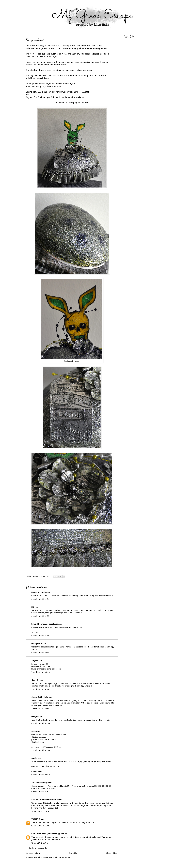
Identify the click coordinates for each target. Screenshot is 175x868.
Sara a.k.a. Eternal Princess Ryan (46, 800)
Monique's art (37, 644)
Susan (34, 731)
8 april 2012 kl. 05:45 (41, 723)
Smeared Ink (53, 76)
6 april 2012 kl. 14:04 (40, 599)
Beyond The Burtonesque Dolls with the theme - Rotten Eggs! (55, 97)
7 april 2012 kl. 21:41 (40, 709)
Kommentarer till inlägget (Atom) (55, 857)
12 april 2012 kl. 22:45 (41, 826)
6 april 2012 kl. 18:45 (40, 636)
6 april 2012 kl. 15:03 (40, 616)
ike (33, 607)
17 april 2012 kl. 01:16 (41, 843)
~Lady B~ (35, 680)
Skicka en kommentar (38, 848)
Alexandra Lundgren (41, 783)
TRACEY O (36, 819)
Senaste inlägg (33, 853)
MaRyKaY (35, 717)
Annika (34, 758)
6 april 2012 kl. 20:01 (40, 653)
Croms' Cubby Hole (40, 697)
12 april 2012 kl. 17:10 (40, 811)
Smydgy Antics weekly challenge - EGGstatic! (69, 92)
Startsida (73, 853)
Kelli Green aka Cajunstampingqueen (48, 834)
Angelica (35, 661)
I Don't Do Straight (39, 592)
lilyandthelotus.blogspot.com (45, 624)
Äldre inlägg (112, 853)
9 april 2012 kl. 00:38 (41, 750)
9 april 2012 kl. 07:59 (41, 775)
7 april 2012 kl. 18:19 (40, 689)
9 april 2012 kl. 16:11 (40, 792)
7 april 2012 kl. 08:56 (41, 672)
